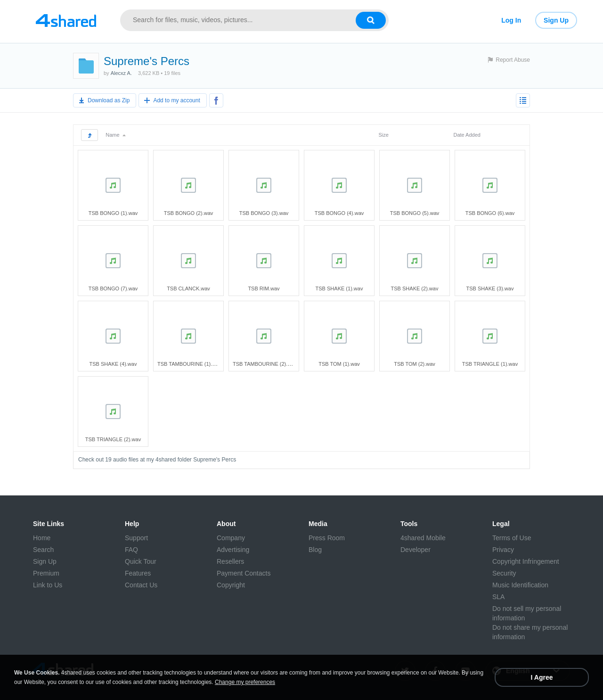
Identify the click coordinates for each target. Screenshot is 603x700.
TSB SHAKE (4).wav (113, 364)
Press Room (327, 538)
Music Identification (520, 585)
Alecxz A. (121, 73)
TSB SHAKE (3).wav (490, 288)
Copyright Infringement (526, 561)
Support (136, 538)
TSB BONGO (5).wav (415, 213)
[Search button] (371, 20)
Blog (315, 550)
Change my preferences (245, 682)
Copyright (231, 585)
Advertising (233, 550)
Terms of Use (512, 538)
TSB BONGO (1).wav (113, 213)
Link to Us (48, 585)
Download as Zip (109, 100)
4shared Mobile (423, 538)
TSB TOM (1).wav (339, 364)
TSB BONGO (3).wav (264, 213)
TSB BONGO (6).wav (490, 213)
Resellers (230, 561)
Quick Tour (141, 561)
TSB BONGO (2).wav (189, 213)
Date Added (467, 135)
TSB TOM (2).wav (415, 364)
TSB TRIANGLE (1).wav (490, 364)
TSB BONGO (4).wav (339, 213)
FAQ (131, 550)
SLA (498, 597)
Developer (416, 550)
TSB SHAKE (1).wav (339, 288)
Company (231, 538)
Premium (46, 573)
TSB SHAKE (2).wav (415, 288)
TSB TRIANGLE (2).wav (113, 439)
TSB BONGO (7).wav (113, 288)
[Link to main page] (66, 20)
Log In (511, 20)
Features (138, 573)
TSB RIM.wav (264, 288)
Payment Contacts (244, 573)
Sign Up (556, 20)
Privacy (503, 550)
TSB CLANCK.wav (188, 288)
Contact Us (141, 585)
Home (42, 538)
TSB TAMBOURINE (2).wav (265, 364)
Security (504, 573)
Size (383, 135)
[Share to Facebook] (216, 100)
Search (43, 550)
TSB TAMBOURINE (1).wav (189, 364)
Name (115, 135)
